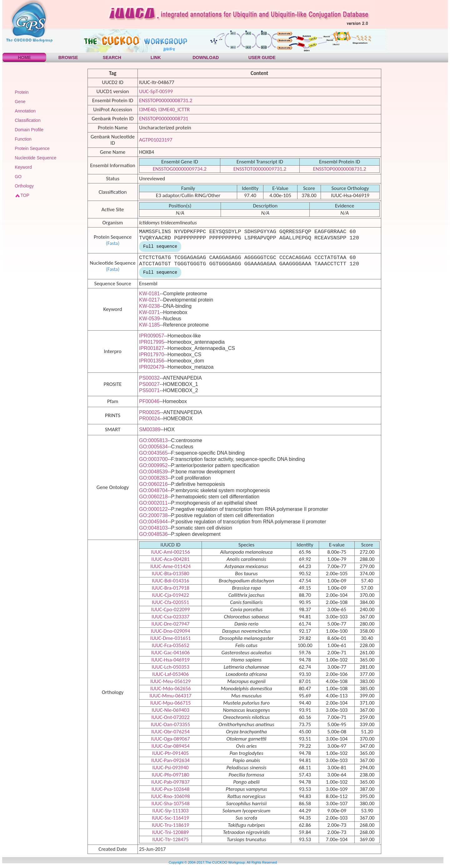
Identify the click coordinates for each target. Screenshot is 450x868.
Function (23, 139)
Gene (20, 102)
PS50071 (149, 390)
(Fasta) (113, 243)
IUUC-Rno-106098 (170, 796)
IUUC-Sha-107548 (170, 803)
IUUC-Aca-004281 (170, 559)
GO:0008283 (153, 478)
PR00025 (150, 412)
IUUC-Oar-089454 (170, 746)
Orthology (24, 186)
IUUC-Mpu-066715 (171, 703)
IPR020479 (152, 367)
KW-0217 (149, 300)
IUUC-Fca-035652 (170, 645)
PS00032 (149, 378)
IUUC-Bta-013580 (171, 574)
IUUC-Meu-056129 (170, 681)
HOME (24, 57)
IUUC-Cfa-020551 (170, 602)
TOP (25, 195)
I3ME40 (147, 110)
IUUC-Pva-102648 (171, 789)
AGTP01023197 (156, 140)
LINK (156, 57)
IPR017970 (152, 354)
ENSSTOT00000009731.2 (260, 169)
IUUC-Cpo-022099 (170, 609)
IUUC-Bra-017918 (170, 588)
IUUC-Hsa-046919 (170, 660)
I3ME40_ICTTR (174, 110)
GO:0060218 (153, 497)
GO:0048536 (153, 534)
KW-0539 (149, 319)
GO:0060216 (153, 484)
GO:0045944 (153, 522)
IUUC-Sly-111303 (170, 811)
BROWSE (68, 57)
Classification (27, 120)
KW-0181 (149, 294)
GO (18, 177)
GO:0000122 (153, 509)
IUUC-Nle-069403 (170, 710)
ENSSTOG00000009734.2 (180, 169)
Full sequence (160, 247)
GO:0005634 (153, 447)
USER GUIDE (262, 57)
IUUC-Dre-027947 (171, 624)
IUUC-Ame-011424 (170, 566)
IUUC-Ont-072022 (170, 717)
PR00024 (150, 419)
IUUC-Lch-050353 (170, 667)
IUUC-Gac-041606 (170, 653)
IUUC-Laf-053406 (170, 674)
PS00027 (149, 384)
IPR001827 (152, 348)
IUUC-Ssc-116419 (170, 818)
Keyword (23, 167)
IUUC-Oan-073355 (171, 724)
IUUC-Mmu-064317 (170, 696)
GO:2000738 (153, 515)
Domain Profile (29, 130)
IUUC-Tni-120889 (170, 832)
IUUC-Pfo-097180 (171, 775)
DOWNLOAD (206, 57)
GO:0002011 (153, 503)
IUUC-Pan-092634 (170, 760)
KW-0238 (149, 306)
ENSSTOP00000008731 (164, 119)
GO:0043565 (153, 453)
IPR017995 (152, 342)
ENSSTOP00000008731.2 (166, 100)
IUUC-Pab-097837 (170, 782)
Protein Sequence (32, 148)
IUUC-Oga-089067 (170, 739)
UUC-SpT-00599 (156, 91)
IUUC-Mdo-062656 (171, 688)
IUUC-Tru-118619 (170, 825)
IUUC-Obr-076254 (170, 732)
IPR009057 (152, 336)
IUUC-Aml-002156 (170, 552)
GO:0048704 (153, 490)
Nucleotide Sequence (35, 158)
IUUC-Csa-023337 (170, 617)
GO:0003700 (153, 459)
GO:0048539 (153, 472)
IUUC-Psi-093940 (170, 768)
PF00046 (149, 401)
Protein (22, 92)
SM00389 (150, 429)
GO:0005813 (153, 440)
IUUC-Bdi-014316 (170, 581)
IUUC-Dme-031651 (171, 638)
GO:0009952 (153, 465)
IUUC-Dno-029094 (171, 631)
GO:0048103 (153, 528)
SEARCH (112, 57)
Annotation (25, 111)
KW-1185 (149, 325)
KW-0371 (149, 312)
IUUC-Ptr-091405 (170, 753)
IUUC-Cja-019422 (170, 595)
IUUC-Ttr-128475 (170, 839)
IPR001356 (152, 361)
